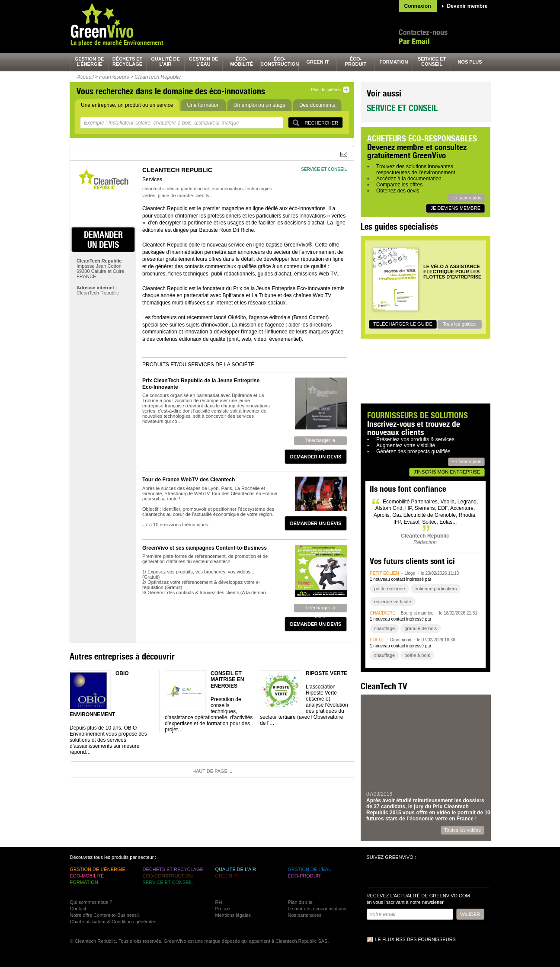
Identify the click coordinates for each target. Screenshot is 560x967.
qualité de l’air (165, 61)
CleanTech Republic (158, 77)
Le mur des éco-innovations (317, 909)
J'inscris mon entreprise (447, 472)
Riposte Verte (326, 673)
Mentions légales (233, 915)
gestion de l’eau (204, 61)
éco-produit (356, 61)
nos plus (470, 62)
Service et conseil (402, 108)
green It (318, 62)
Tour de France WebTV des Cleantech (189, 480)
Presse (223, 909)
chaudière (382, 613)
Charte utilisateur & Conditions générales (113, 922)
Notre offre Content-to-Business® (105, 915)
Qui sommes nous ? (91, 902)
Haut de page (210, 771)
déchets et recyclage (128, 61)
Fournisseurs (114, 77)
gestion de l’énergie (90, 61)
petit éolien (384, 573)
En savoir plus (466, 198)
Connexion (418, 6)
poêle (377, 640)
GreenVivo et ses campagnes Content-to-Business (205, 548)
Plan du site (300, 902)
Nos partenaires (305, 915)
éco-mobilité (242, 61)
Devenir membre (467, 6)
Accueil (85, 77)
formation (394, 62)
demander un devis (103, 240)
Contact (78, 909)
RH (219, 902)
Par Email (414, 41)
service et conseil (432, 61)
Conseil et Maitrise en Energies (227, 680)
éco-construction (280, 61)
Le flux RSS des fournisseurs (416, 939)
